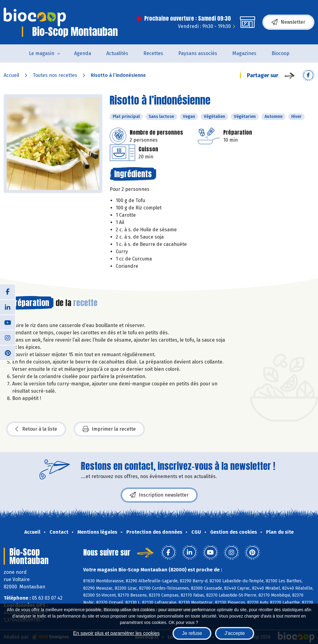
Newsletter (288, 22)
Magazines (244, 53)
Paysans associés (198, 53)
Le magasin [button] (42, 53)
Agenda (83, 53)
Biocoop (280, 53)
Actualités (117, 53)
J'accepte (235, 633)
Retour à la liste (36, 429)
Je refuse (192, 633)
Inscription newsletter (159, 495)
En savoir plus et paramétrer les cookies (116, 633)
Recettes (153, 53)
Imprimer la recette (109, 429)
